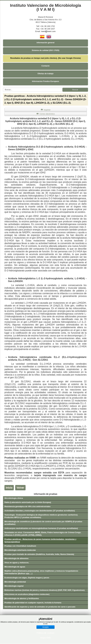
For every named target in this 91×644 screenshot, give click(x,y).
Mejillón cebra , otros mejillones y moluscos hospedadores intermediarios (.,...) (41, 572)
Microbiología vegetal (14, 586)
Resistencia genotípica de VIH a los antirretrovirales (27, 506)
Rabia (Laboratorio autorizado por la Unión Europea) (28, 502)
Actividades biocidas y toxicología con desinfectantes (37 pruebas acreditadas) (40, 511)
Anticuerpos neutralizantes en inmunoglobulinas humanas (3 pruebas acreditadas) (41, 528)
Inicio (9, 488)
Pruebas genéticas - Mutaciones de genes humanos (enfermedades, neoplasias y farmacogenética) (40, 540)
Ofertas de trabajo (45, 74)
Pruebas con (20, 546)
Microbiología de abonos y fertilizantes (22, 598)
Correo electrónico (46, 114)
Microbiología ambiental (15, 582)
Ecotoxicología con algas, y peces (27, 578)
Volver (20, 488)
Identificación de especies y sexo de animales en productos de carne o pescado (40, 607)
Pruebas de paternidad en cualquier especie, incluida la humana (33, 603)
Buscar (75, 90)
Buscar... (3, 88)
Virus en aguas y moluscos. (17, 563)
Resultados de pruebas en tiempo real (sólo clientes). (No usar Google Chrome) (45, 58)
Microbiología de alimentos (17, 558)
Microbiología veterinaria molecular (20, 550)
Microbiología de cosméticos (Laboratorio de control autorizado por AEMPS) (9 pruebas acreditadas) (43, 523)
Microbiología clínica (14, 498)
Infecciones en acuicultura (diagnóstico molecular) (27, 594)
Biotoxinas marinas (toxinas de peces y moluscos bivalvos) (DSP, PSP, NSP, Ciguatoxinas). (45, 590)
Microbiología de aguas (15, 567)
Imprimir (46, 110)
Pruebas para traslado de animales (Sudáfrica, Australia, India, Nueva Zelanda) (39, 554)
